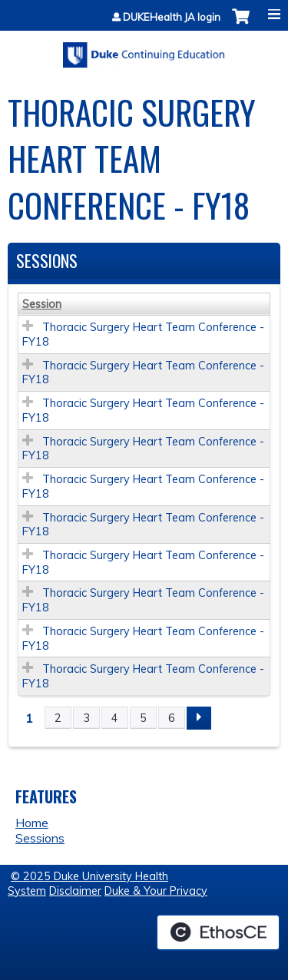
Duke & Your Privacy (156, 891)
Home (32, 823)
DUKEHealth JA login (172, 17)
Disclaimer (75, 891)
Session (42, 304)
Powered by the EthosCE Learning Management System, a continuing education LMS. (218, 932)
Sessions (40, 838)
